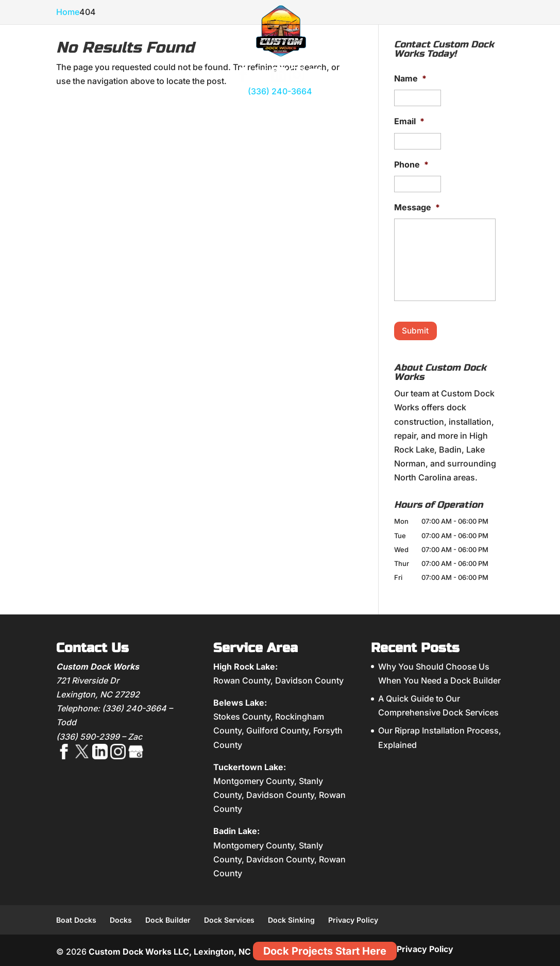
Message (417, 207)
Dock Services (229, 918)
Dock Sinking (291, 918)
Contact (480, 114)
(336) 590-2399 (88, 735)
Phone (411, 164)
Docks (121, 918)
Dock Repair (355, 111)
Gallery (402, 114)
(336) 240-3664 (280, 91)
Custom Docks (125, 111)
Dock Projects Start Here (325, 950)
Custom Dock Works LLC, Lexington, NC (170, 950)
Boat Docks (76, 918)
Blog (445, 114)
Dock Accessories (186, 111)
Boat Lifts (240, 111)
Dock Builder (168, 918)
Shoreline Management (296, 111)
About (77, 114)
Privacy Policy (353, 918)
